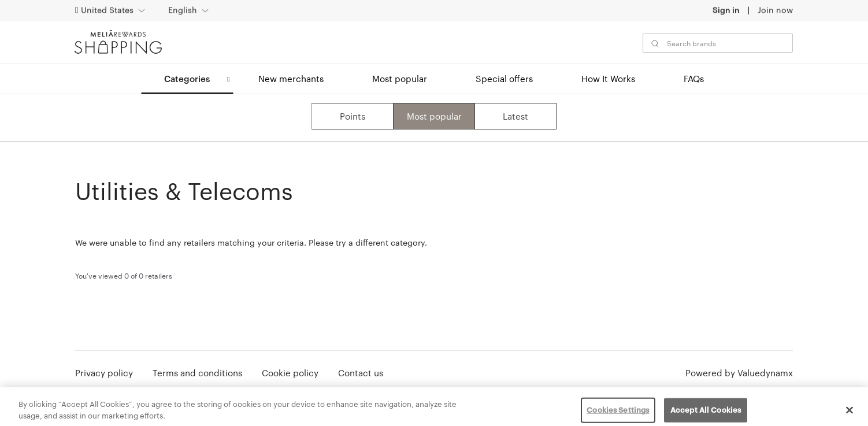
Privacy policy (104, 373)
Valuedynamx (765, 373)
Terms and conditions (197, 373)
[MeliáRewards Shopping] (114, 42)
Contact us (361, 373)
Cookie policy (290, 373)
